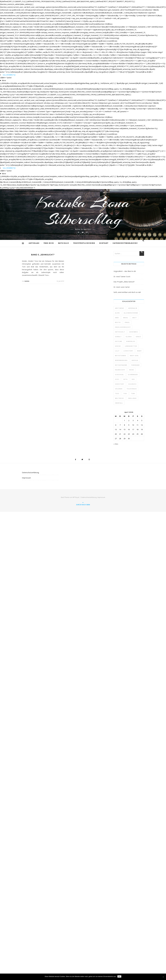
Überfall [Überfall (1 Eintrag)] (119, 403)
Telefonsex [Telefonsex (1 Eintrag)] (132, 389)
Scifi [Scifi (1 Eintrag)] (117, 379)
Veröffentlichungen (84, 243)
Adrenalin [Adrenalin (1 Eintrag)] (133, 308)
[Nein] (163, 977)
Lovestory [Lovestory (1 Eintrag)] (128, 351)
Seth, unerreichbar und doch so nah (127, 292)
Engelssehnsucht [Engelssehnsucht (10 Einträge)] (123, 327)
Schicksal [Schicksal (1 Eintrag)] (119, 375)
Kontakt (104, 243)
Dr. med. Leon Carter (122, 287)
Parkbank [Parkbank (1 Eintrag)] (136, 365)
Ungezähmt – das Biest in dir (125, 271)
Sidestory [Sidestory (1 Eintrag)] (120, 384)
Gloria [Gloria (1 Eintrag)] (129, 337)
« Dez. (116, 444)
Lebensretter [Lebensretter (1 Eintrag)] (131, 346)
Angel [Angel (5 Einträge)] (126, 318)
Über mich (49, 243)
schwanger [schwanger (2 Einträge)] (133, 375)
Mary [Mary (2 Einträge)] (139, 351)
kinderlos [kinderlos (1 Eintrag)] (131, 341)
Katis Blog (63, 243)
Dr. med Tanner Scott (122, 276)
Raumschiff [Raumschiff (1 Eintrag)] (120, 370)
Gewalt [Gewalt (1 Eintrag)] (118, 337)
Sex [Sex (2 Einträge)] (133, 379)
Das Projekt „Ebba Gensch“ (124, 282)
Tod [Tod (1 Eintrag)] (125, 393)
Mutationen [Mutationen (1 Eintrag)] (120, 356)
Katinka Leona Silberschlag (83, 211)
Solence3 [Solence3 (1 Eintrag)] (132, 384)
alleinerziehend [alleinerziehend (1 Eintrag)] (131, 313)
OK (119, 976)
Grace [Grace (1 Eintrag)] (138, 337)
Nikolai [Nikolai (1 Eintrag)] (135, 360)
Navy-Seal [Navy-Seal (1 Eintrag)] (134, 356)
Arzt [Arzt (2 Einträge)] (135, 318)
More (4, 80)
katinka (27, 281)
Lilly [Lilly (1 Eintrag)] (117, 351)
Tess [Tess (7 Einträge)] (117, 393)
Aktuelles (34, 243)
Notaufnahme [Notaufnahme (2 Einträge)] (121, 365)
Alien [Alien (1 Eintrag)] (117, 313)
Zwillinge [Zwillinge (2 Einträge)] (132, 398)
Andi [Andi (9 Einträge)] (117, 318)
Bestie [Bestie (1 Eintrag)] (118, 322)
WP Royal (76, 497)
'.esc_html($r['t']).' (9, 75)
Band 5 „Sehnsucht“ (43, 255)
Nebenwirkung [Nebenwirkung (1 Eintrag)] (121, 360)
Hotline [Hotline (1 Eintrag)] (119, 341)
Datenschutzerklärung (125, 243)
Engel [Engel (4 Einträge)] (127, 322)
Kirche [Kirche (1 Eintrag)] (118, 346)
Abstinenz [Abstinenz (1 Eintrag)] (120, 308)
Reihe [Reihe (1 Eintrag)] (132, 370)
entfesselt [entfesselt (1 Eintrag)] (120, 332)
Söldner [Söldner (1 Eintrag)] (119, 389)
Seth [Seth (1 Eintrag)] (125, 379)
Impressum (26, 478)
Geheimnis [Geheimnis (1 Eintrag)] (134, 332)
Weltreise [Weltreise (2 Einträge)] (119, 398)
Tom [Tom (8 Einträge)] (133, 393)
